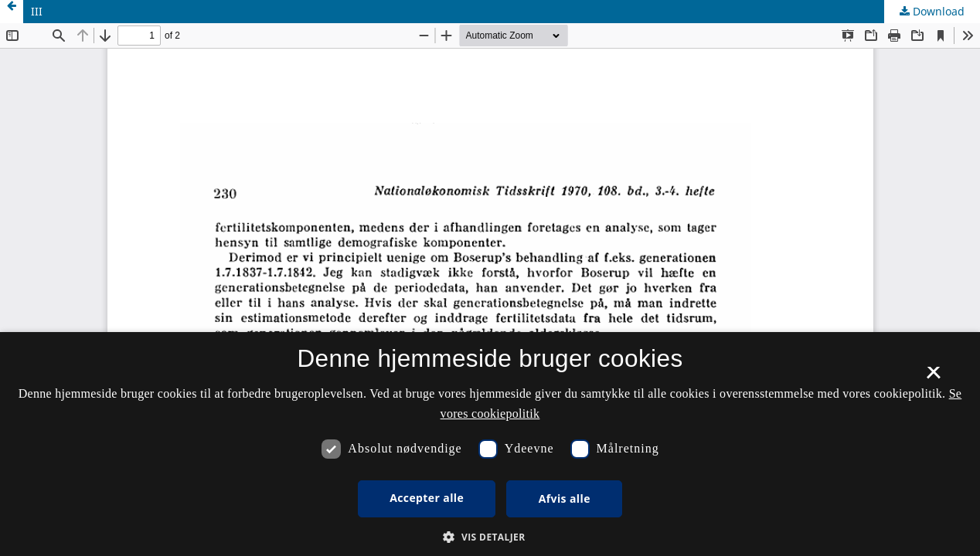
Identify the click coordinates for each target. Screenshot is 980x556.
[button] (490, 537)
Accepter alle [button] (427, 498)
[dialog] (490, 444)
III (37, 11)
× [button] (933, 378)
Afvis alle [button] (565, 498)
